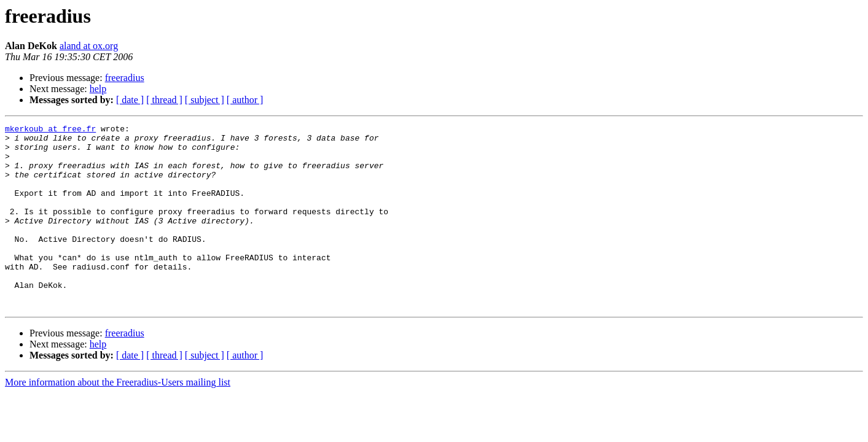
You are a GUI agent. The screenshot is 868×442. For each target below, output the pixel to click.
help (98, 89)
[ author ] (245, 100)
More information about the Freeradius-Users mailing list (118, 419)
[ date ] (130, 100)
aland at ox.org (89, 46)
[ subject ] (205, 100)
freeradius (125, 78)
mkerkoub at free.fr (50, 130)
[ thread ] (164, 100)
